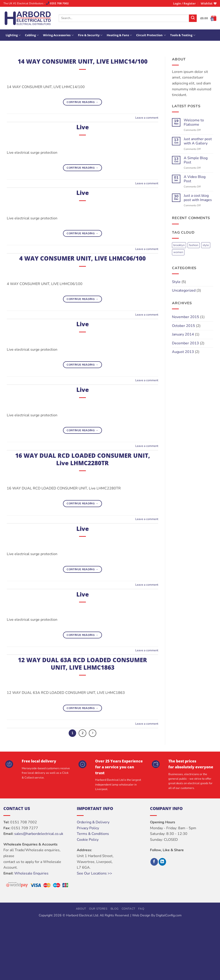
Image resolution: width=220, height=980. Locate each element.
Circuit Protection (151, 35)
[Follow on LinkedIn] (162, 862)
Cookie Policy (88, 840)
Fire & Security (90, 35)
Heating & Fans (119, 35)
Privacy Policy (88, 828)
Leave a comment (147, 118)
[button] (184, 3)
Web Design (141, 915)
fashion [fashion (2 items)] (194, 245)
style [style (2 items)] (206, 245)
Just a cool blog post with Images (198, 198)
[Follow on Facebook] (154, 862)
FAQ (141, 909)
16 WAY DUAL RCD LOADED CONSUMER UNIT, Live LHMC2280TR (83, 459)
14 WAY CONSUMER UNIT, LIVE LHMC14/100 (83, 61)
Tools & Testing (183, 35)
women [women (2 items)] (178, 252)
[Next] (93, 733)
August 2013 (183, 352)
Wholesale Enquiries (31, 873)
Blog (115, 909)
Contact (128, 909)
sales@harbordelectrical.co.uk (39, 834)
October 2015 (184, 326)
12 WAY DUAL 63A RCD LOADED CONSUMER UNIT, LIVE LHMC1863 (82, 664)
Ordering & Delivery (93, 822)
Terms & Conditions (93, 834)
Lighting (13, 35)
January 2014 (183, 334)
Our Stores (98, 909)
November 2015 (186, 317)
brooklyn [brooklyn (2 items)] (179, 245)
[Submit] (193, 18)
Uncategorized (184, 290)
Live (83, 127)
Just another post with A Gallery (198, 141)
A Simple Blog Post (196, 160)
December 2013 (185, 343)
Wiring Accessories (58, 35)
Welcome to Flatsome (194, 122)
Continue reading (82, 102)
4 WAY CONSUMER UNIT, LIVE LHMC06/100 (82, 258)
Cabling (32, 35)
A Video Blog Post (195, 179)
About (81, 909)
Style (176, 282)
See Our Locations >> (94, 873)
